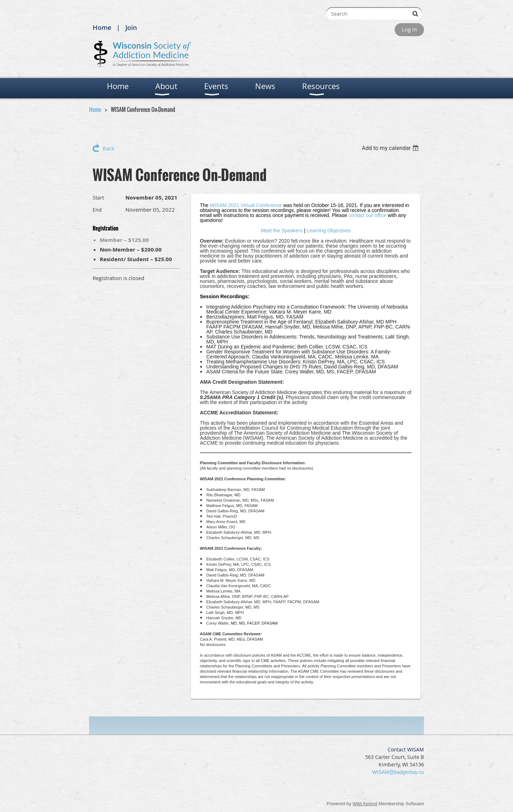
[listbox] (391, 148)
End (97, 210)
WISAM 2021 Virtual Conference (246, 205)
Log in (409, 29)
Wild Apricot (365, 804)
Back (108, 148)
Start (98, 198)
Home (102, 27)
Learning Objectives (329, 231)
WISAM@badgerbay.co (398, 772)
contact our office (367, 215)
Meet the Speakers (282, 231)
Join (131, 27)
